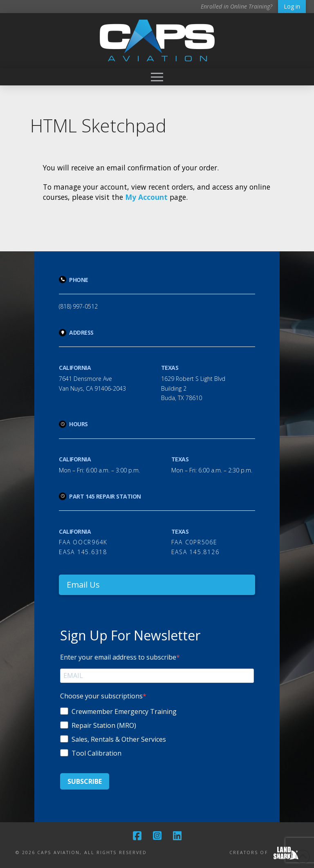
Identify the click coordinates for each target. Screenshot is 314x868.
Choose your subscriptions (101, 696)
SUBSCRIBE (85, 781)
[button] (157, 77)
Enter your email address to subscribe (118, 657)
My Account (146, 197)
